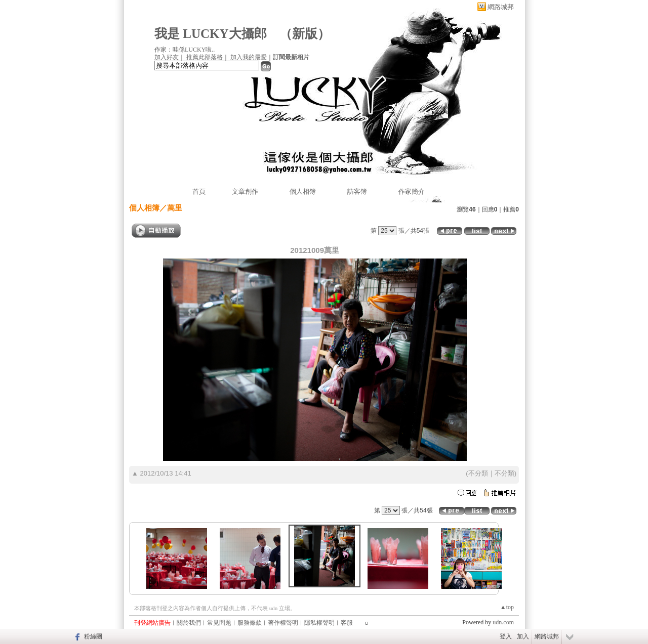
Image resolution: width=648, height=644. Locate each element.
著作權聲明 (283, 623)
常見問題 (219, 623)
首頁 (199, 191)
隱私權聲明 (319, 623)
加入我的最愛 (249, 57)
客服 (347, 623)
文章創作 (245, 191)
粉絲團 (93, 636)
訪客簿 (357, 191)
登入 (506, 636)
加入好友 (167, 57)
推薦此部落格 (205, 57)
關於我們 (189, 623)
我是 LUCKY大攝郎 (211, 34)
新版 (305, 34)
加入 (523, 636)
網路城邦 (501, 7)
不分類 (478, 473)
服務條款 (250, 623)
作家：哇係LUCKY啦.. (185, 50)
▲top (507, 607)
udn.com (503, 622)
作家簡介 (412, 191)
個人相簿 (303, 191)
